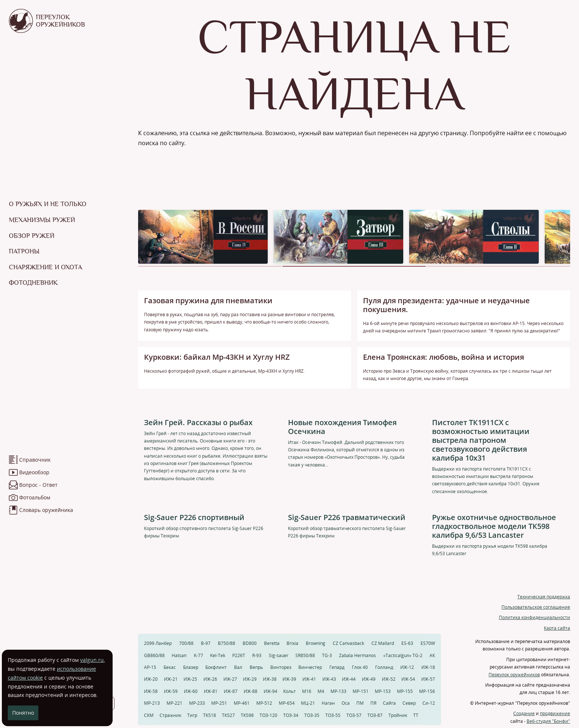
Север (409, 703)
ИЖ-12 (407, 667)
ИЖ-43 (329, 679)
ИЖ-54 (408, 679)
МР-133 (338, 691)
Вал (238, 667)
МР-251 (219, 703)
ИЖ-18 (428, 667)
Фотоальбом (35, 497)
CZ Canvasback (348, 643)
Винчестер (310, 667)
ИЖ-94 (270, 691)
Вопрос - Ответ (38, 485)
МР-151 (361, 691)
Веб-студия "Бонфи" (548, 721)
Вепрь (256, 667)
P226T (239, 655)
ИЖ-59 (171, 691)
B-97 (206, 643)
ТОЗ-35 (312, 715)
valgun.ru (92, 660)
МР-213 (152, 703)
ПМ (360, 703)
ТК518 (210, 715)
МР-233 (197, 703)
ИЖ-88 (251, 691)
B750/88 (227, 643)
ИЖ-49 (369, 679)
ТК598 (247, 715)
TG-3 (327, 655)
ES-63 (407, 643)
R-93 (257, 655)
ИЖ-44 (349, 679)
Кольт (289, 691)
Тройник (398, 715)
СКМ (149, 715)
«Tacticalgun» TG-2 (403, 655)
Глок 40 (360, 667)
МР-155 (405, 691)
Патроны (24, 251)
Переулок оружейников (514, 675)
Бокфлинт (216, 667)
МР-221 (174, 703)
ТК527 (228, 715)
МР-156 (427, 691)
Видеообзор (34, 472)
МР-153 (383, 691)
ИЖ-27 (230, 679)
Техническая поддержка (544, 597)
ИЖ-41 (309, 679)
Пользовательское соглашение (536, 607)
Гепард (337, 667)
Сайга (389, 703)
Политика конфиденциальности (535, 617)
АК (432, 655)
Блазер (191, 667)
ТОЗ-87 (375, 715)
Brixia (292, 643)
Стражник (170, 715)
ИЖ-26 (210, 679)
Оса (346, 703)
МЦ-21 (308, 703)
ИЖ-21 (171, 679)
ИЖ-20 (151, 679)
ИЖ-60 (191, 691)
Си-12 (429, 703)
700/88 (186, 643)
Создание (524, 713)
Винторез (281, 667)
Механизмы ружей (42, 220)
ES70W (428, 643)
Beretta (272, 643)
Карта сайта (557, 628)
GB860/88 (154, 655)
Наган (328, 703)
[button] (210, 266)
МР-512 (264, 703)
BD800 (250, 643)
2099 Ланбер (158, 643)
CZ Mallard (383, 643)
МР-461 (242, 703)
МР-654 (287, 703)
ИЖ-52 (389, 679)
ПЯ (374, 703)
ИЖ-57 (428, 679)
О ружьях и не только (48, 204)
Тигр (192, 715)
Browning (316, 643)
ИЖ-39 (289, 679)
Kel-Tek (218, 655)
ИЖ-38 (270, 679)
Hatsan (179, 655)
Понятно (23, 713)
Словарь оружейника (46, 510)
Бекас (170, 667)
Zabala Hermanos (357, 655)
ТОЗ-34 (291, 715)
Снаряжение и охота (45, 267)
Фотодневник (33, 283)
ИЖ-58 (151, 691)
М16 (307, 691)
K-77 (198, 655)
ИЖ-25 (190, 679)
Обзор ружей (32, 236)
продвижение (555, 713)
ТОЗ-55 (333, 715)
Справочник (35, 460)
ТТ (416, 715)
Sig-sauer (279, 655)
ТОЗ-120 (268, 715)
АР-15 (150, 667)
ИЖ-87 (231, 691)
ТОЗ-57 (354, 715)
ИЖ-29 (250, 679)
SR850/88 (305, 655)
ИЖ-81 (211, 691)
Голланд (384, 667)
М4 (321, 691)
